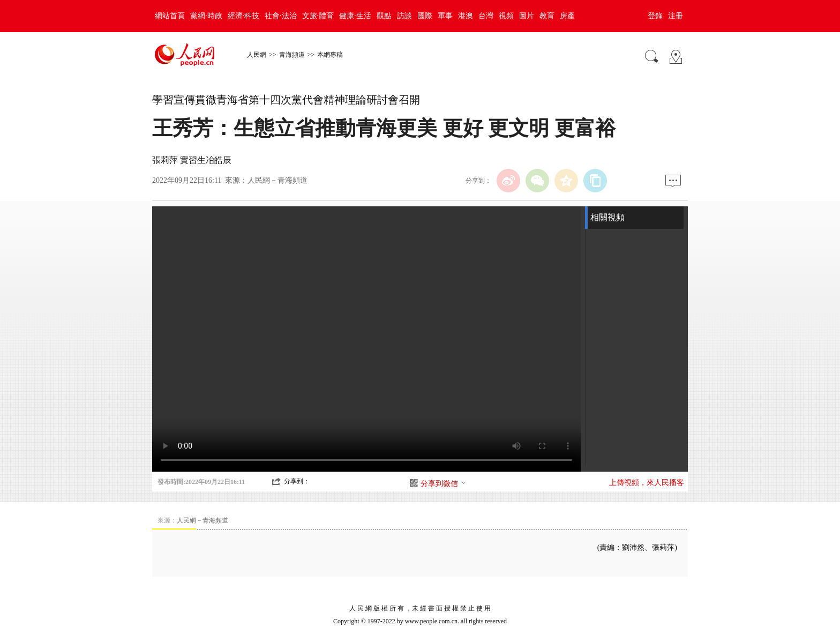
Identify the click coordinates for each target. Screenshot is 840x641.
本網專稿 (330, 55)
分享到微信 (444, 484)
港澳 (466, 16)
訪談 (404, 16)
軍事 (445, 16)
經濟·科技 (244, 16)
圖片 (527, 16)
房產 (567, 16)
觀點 (384, 16)
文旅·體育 (318, 16)
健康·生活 (355, 16)
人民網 (257, 55)
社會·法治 (281, 16)
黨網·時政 (206, 16)
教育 (547, 16)
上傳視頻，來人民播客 (647, 483)
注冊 (676, 16)
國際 (425, 16)
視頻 (506, 16)
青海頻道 (292, 55)
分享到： (297, 481)
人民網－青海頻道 (277, 180)
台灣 (486, 16)
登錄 (655, 16)
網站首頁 (170, 16)
